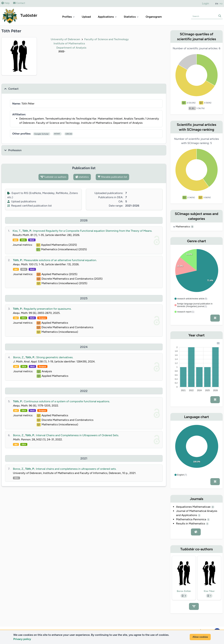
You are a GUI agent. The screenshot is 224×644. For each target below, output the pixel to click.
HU (221, 4)
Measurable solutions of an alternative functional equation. (60, 260)
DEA (23, 240)
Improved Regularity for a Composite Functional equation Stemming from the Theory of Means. (93, 231)
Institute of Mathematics (69, 43)
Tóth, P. (27, 231)
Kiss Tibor (209, 591)
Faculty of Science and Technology (107, 39)
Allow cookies (200, 637)
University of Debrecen (65, 39)
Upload (86, 17)
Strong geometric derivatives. (55, 357)
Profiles (69, 17)
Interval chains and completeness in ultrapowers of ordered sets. (76, 469)
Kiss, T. (17, 231)
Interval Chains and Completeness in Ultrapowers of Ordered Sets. (77, 435)
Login (206, 3)
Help (6, 3)
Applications (107, 17)
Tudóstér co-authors (53, 177)
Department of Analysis (71, 48)
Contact (19, 3)
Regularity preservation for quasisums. (48, 309)
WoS (32, 240)
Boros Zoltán (184, 591)
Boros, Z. (19, 357)
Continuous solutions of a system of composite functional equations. (67, 401)
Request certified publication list (30, 206)
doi (15, 240)
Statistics (131, 17)
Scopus (42, 318)
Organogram (154, 17)
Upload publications (22, 201)
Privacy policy (22, 639)
